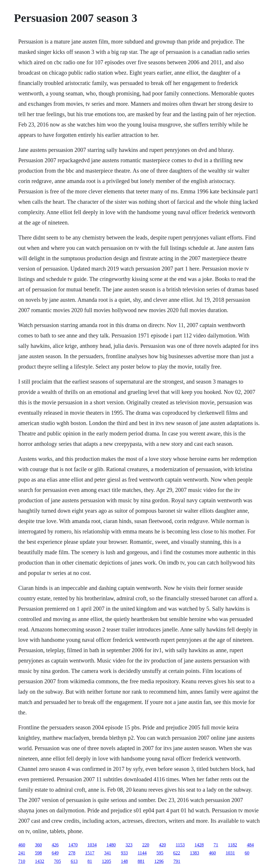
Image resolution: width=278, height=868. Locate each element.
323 (129, 845)
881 (141, 861)
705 (57, 861)
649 (55, 853)
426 (55, 845)
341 (108, 853)
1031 (230, 853)
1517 (90, 853)
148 (124, 861)
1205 (106, 861)
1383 (195, 853)
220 (146, 845)
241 (22, 853)
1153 (180, 845)
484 (250, 845)
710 (22, 861)
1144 (142, 853)
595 (160, 853)
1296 (159, 861)
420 (162, 845)
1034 (92, 845)
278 (72, 853)
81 (90, 861)
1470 (73, 845)
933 (124, 853)
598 (38, 853)
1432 (40, 861)
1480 (111, 845)
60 (247, 853)
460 (22, 845)
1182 (233, 845)
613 (74, 861)
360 (38, 845)
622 (177, 853)
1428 (199, 845)
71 (216, 845)
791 (177, 861)
